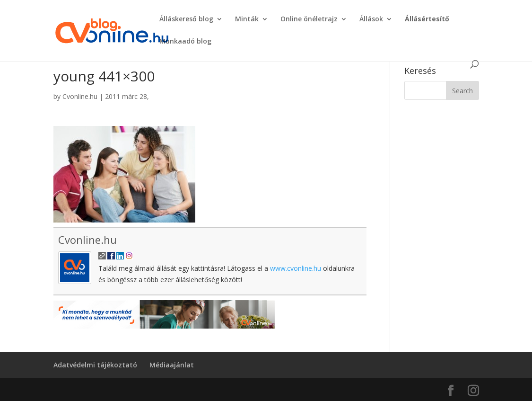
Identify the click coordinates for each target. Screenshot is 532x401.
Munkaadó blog (185, 42)
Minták (247, 19)
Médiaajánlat (172, 365)
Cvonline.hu (80, 96)
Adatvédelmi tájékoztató (95, 365)
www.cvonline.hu (296, 268)
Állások (371, 19)
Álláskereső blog (186, 19)
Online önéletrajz (309, 19)
